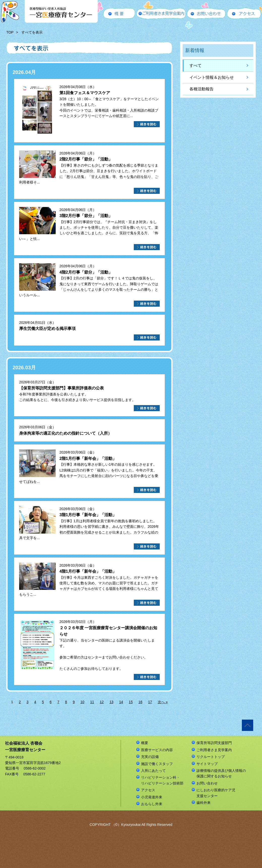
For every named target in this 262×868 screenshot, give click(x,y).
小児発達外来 (152, 797)
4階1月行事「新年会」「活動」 (88, 571)
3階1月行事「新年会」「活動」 (88, 515)
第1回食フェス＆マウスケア (85, 93)
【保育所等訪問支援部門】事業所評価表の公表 (61, 388)
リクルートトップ (211, 757)
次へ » (163, 702)
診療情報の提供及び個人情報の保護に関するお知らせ (221, 773)
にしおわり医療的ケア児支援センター (216, 793)
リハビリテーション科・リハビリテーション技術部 (162, 780)
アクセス (148, 790)
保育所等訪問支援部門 (214, 743)
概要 (145, 743)
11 (92, 702)
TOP (10, 32)
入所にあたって (153, 771)
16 (140, 702)
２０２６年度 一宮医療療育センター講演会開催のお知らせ (108, 631)
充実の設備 (150, 757)
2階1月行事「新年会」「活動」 (88, 458)
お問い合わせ (207, 783)
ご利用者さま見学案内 (214, 750)
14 (121, 702)
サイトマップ (207, 764)
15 (131, 702)
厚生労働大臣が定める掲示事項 (47, 328)
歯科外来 (204, 803)
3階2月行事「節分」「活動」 (86, 216)
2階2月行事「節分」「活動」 (86, 159)
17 (150, 702)
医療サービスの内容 (157, 750)
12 (102, 702)
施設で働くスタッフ (157, 764)
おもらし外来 (152, 804)
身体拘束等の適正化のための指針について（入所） (65, 433)
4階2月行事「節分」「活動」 (86, 272)
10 (82, 702)
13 (111, 702)
